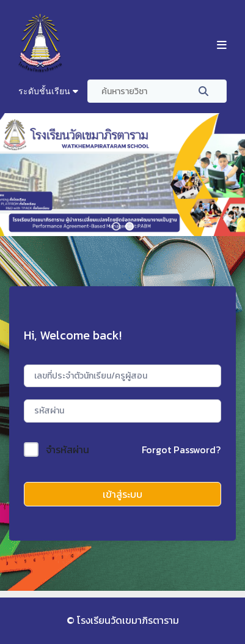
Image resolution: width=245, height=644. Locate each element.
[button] (116, 226)
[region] (122, 175)
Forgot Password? (181, 450)
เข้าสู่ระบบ (122, 494)
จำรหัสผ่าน (68, 450)
